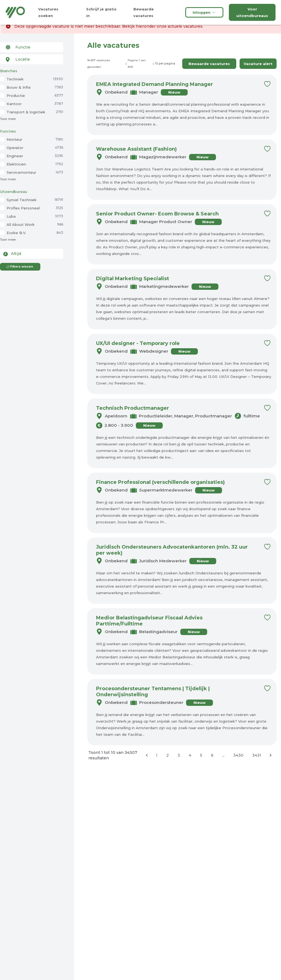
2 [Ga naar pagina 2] (168, 755)
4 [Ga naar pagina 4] (190, 755)
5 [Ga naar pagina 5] (201, 755)
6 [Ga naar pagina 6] (212, 755)
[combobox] (32, 47)
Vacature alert (258, 64)
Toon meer (8, 119)
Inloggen (204, 12)
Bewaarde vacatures (209, 64)
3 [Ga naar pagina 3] (179, 755)
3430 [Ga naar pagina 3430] (238, 755)
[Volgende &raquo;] (271, 755)
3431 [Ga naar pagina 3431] (257, 755)
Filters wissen (20, 267)
